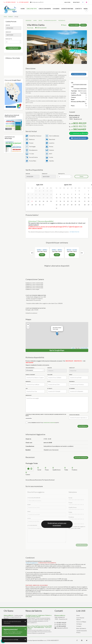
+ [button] (28, 325)
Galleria (83, 25)
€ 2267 (42, 255)
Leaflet (73, 348)
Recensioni (62, 20)
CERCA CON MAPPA (45, 9)
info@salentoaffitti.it (37, 2)
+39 (78, 127)
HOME (23, 9)
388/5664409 (29, 363)
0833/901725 (78, 361)
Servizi (40, 20)
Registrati (76, 2)
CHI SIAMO (56, 9)
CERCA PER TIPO (32, 9)
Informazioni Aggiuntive (50, 20)
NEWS (86, 9)
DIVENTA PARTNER (67, 9)
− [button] (28, 327)
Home (5, 17)
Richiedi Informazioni (79, 138)
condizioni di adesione (49, 422)
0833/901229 (69, 361)
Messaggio (29, 395)
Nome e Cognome (30, 375)
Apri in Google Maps (57, 350)
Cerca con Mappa (81, 622)
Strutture (11, 17)
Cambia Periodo (13, 48)
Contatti (79, 626)
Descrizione (28, 20)
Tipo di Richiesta (30, 368)
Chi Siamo (79, 624)
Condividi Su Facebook (79, 74)
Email (71, 375)
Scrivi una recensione (81, 457)
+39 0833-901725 (61, 624)
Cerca (81, 176)
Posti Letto (9, 39)
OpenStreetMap (84, 348)
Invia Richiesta (83, 426)
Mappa (35, 20)
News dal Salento (81, 628)
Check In (8, 25)
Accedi (68, 2)
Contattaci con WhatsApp (79, 133)
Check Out (8, 32)
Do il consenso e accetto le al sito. (42, 423)
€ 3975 (72, 255)
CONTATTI (78, 9)
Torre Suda (30, 28)
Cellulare (50, 375)
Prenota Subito (74, 25)
